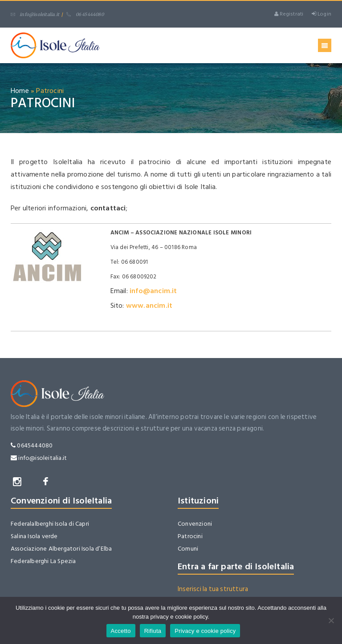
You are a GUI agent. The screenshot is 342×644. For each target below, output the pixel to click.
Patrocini (190, 536)
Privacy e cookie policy (205, 631)
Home (20, 91)
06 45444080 (85, 14)
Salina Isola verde (34, 536)
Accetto (121, 631)
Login (322, 14)
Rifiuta (153, 631)
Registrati (289, 14)
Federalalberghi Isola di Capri (50, 524)
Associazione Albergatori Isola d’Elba (61, 549)
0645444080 (32, 445)
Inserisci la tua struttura (213, 589)
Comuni (188, 549)
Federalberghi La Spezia (43, 561)
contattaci (108, 208)
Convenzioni (195, 524)
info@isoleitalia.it (35, 14)
